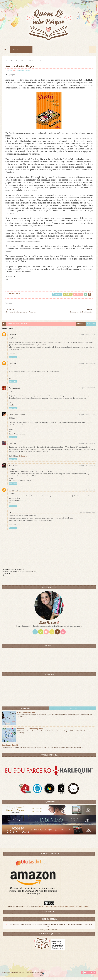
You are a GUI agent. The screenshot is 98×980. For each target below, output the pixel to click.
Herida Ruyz (13, 492)
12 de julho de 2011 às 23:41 (87, 365)
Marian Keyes (16, 62)
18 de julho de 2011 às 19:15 (87, 492)
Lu (10, 515)
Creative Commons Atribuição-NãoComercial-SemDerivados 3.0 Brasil (64, 909)
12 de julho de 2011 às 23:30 (87, 337)
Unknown (12, 337)
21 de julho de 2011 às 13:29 (87, 514)
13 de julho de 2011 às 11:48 (87, 390)
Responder (13, 359)
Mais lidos (25, 711)
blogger (81, 326)
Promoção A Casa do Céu (26, 715)
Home (8, 62)
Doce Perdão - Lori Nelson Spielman (30, 731)
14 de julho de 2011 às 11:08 (87, 446)
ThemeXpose (6, 975)
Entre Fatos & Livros (17, 417)
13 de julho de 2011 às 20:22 (87, 417)
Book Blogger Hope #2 (10, 747)
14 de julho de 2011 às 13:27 (87, 468)
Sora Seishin (14, 468)
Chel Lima (13, 446)
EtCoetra (23, 458)
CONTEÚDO (73, 711)
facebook (91, 326)
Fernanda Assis (15, 390)
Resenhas (25, 62)
